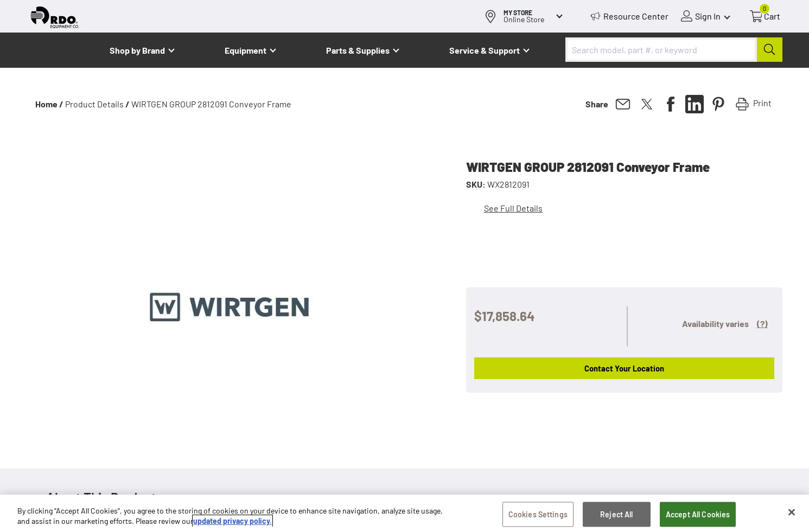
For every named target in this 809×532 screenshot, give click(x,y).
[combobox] (674, 50)
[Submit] (770, 50)
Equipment (246, 50)
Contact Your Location (624, 368)
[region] (404, 513)
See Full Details (513, 208)
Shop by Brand (137, 50)
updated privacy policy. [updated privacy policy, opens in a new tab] (232, 521)
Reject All (616, 514)
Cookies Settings (538, 514)
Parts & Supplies (358, 50)
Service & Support (485, 50)
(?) (762, 323)
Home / (49, 104)
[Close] (792, 512)
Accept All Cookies (698, 514)
